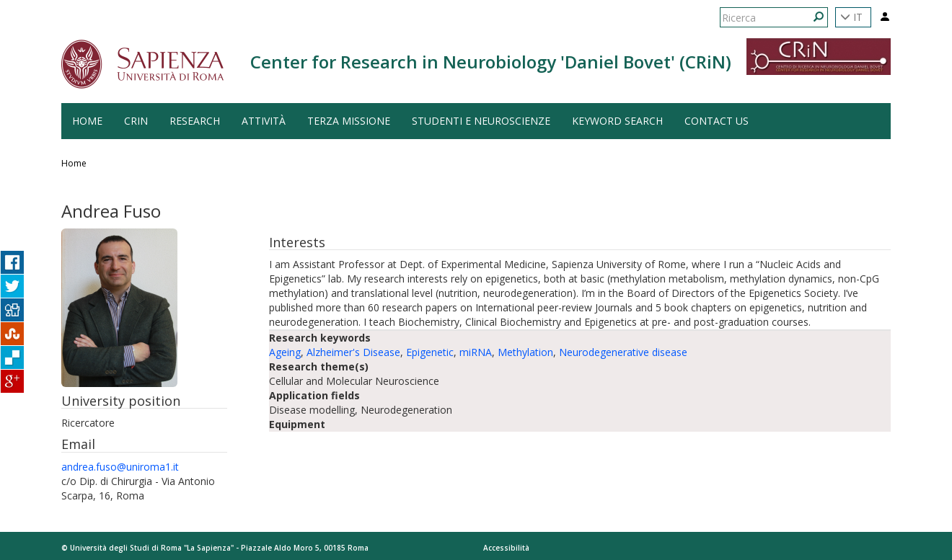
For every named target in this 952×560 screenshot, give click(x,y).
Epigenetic (430, 352)
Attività (264, 121)
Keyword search (617, 121)
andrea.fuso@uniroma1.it (120, 467)
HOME (87, 121)
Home (74, 163)
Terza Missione (349, 121)
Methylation (525, 352)
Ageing (285, 352)
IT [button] (851, 17)
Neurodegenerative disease (623, 352)
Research (195, 121)
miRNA (476, 352)
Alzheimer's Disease (353, 352)
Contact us (717, 121)
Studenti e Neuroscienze (481, 121)
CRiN (136, 121)
